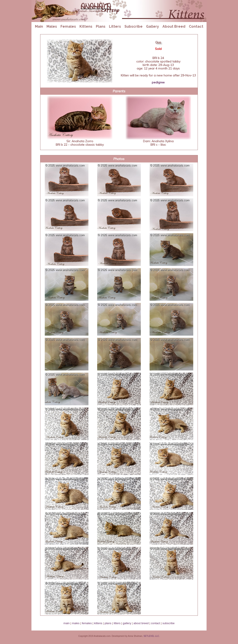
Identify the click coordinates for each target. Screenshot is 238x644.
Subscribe (134, 26)
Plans (101, 26)
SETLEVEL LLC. (152, 636)
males (76, 623)
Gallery (153, 26)
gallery (127, 623)
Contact (196, 26)
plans (108, 623)
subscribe (169, 623)
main (67, 623)
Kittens (86, 26)
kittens (98, 623)
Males (52, 26)
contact (155, 623)
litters (117, 623)
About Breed (174, 26)
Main (39, 26)
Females (68, 26)
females (87, 623)
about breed (141, 623)
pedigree (158, 82)
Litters (115, 26)
